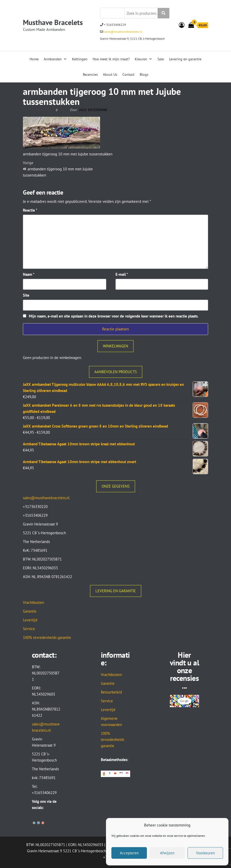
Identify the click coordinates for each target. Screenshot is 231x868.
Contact (128, 74)
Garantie (30, 611)
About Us (110, 74)
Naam (29, 274)
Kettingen (80, 59)
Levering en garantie (185, 59)
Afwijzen (167, 853)
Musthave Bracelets (53, 22)
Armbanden (55, 59)
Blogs (144, 74)
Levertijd (30, 620)
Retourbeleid (111, 692)
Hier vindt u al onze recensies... (184, 670)
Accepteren (129, 853)
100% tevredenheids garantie (47, 637)
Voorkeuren (205, 853)
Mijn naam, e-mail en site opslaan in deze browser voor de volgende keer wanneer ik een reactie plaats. (114, 316)
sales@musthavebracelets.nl (123, 32)
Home (34, 59)
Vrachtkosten (33, 602)
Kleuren (144, 59)
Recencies (90, 74)
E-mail (122, 274)
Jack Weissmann (93, 110)
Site (26, 295)
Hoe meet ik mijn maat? (111, 59)
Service (29, 629)
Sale (161, 59)
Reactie (30, 210)
